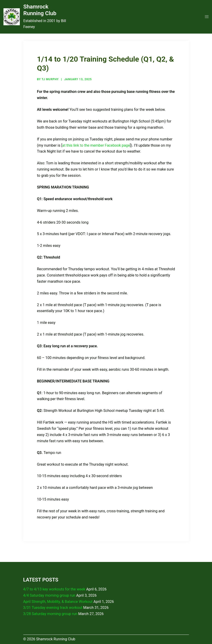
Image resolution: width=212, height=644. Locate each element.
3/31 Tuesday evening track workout (53, 608)
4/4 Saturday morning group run (49, 595)
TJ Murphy (50, 79)
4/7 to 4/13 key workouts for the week (54, 589)
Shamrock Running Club (40, 10)
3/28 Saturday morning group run (50, 614)
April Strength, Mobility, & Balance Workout (58, 602)
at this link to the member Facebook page (96, 145)
